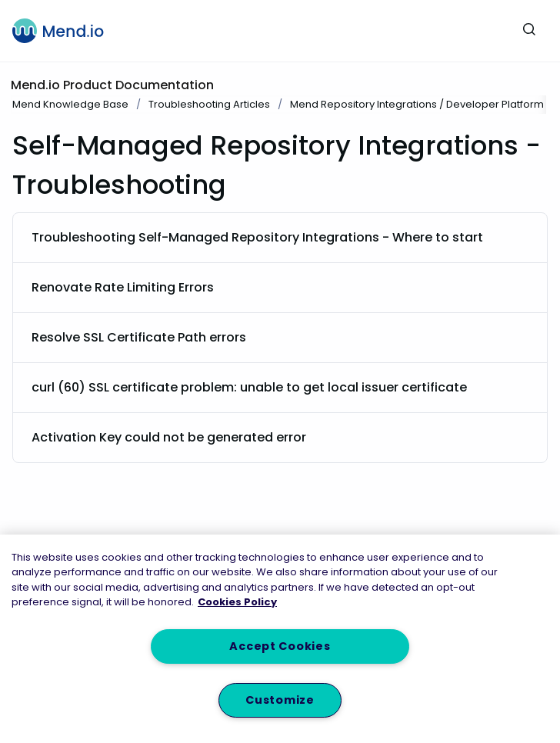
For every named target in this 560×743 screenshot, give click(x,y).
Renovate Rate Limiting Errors (123, 287)
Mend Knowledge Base (70, 104)
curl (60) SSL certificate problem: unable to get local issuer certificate (249, 387)
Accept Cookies (280, 646)
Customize (280, 700)
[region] (280, 639)
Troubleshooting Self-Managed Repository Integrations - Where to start (257, 237)
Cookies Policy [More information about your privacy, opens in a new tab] (237, 602)
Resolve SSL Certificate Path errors (139, 337)
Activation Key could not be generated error (169, 437)
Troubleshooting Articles (209, 104)
